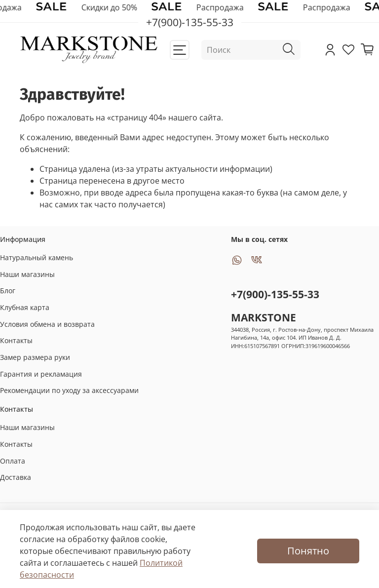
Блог (8, 291)
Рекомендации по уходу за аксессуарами (69, 390)
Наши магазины (27, 274)
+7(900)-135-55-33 (275, 294)
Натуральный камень (37, 257)
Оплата (13, 461)
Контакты (16, 340)
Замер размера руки (35, 357)
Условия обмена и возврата (47, 324)
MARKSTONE (264, 317)
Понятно (308, 551)
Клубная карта (25, 307)
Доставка (16, 477)
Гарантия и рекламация (41, 374)
